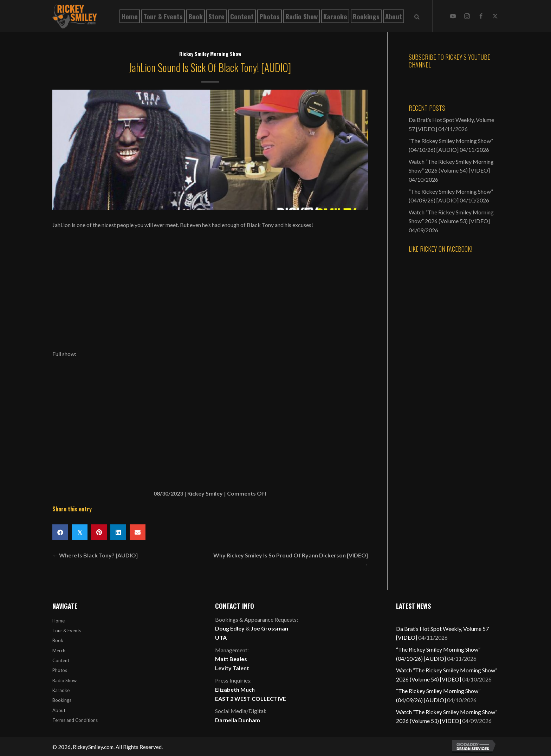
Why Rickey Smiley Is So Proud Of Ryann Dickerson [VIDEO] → (291, 560)
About (59, 710)
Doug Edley (230, 628)
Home (59, 621)
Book (58, 640)
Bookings (62, 700)
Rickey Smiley (205, 493)
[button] (453, 16)
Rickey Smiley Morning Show (210, 54)
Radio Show (64, 680)
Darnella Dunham (238, 720)
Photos (60, 670)
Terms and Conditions (75, 720)
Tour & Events (67, 631)
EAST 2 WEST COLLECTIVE (251, 699)
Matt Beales (231, 659)
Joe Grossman (270, 628)
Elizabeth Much (235, 689)
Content (61, 660)
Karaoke (61, 690)
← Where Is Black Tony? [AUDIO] (95, 555)
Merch (59, 651)
